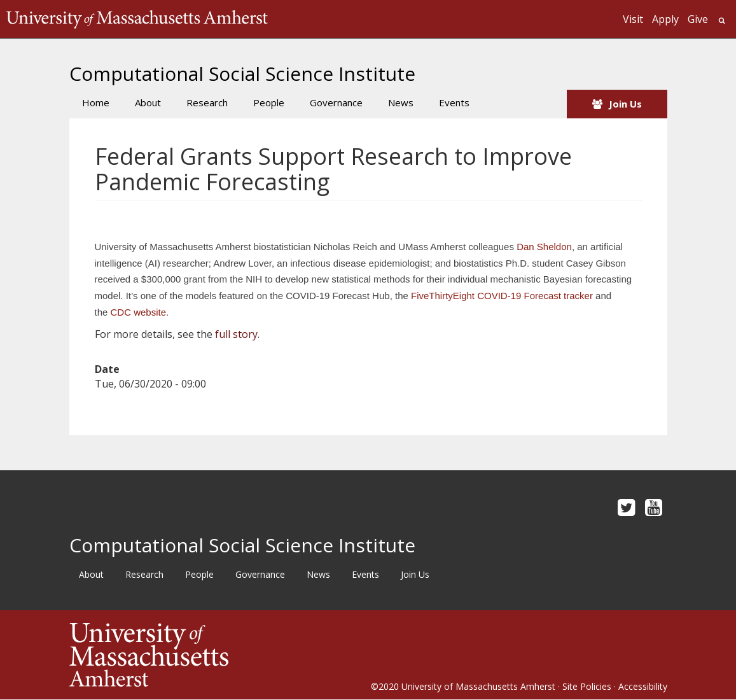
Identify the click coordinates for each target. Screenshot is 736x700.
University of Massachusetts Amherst (478, 686)
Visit (633, 19)
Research (207, 102)
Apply (665, 19)
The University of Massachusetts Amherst (137, 19)
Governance (336, 102)
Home (96, 102)
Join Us (625, 104)
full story (236, 334)
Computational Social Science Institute (242, 73)
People (269, 102)
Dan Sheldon (544, 247)
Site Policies (587, 686)
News (401, 102)
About (148, 102)
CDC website (139, 312)
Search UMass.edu (722, 21)
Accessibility (643, 686)
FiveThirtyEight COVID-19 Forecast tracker (502, 296)
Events (454, 102)
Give (698, 19)
